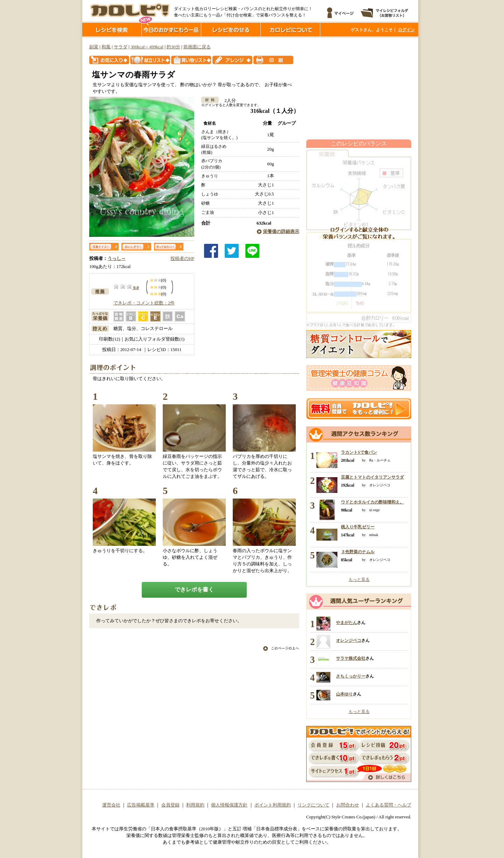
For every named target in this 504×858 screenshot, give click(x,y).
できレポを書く (194, 589)
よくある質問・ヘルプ (388, 805)
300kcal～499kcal (147, 47)
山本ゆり (344, 694)
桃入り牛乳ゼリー (358, 527)
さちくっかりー (351, 676)
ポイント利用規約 (273, 805)
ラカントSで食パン (359, 452)
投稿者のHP (182, 259)
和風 (106, 47)
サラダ (121, 47)
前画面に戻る (197, 47)
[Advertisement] (359, 89)
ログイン (406, 30)
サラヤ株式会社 (351, 658)
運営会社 (111, 805)
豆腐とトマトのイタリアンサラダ (372, 477)
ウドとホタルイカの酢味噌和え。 (372, 502)
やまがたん (346, 623)
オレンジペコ (349, 640)
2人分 (228, 101)
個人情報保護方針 (229, 805)
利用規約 (195, 805)
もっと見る (359, 579)
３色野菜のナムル (358, 552)
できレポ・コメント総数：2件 (144, 303)
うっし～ (117, 259)
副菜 (94, 47)
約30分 (173, 47)
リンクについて (313, 805)
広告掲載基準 (141, 805)
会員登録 (170, 805)
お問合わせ (348, 805)
